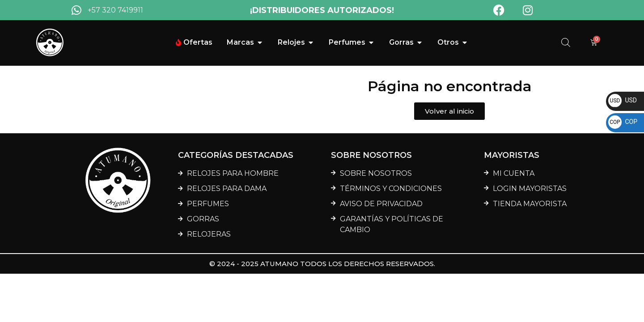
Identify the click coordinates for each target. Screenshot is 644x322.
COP (623, 122)
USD (623, 100)
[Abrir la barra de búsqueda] (566, 42)
